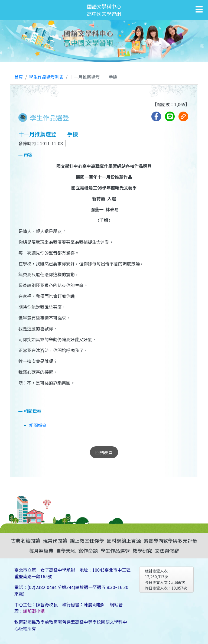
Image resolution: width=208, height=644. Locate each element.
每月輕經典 (41, 551)
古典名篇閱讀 (25, 541)
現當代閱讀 (55, 541)
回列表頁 (104, 452)
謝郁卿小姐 (34, 611)
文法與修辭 (167, 551)
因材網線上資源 (124, 541)
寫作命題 (88, 551)
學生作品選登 (115, 551)
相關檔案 (38, 425)
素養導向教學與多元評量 (170, 541)
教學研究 (142, 551)
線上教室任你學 (87, 541)
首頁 (19, 77)
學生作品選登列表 (46, 77)
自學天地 (66, 551)
